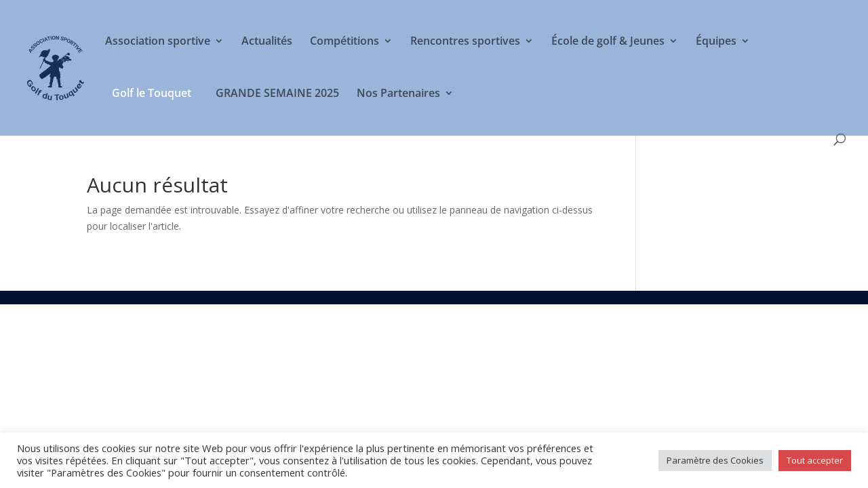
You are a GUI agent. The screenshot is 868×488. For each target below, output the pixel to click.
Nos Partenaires (398, 94)
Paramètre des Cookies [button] (715, 460)
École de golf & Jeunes (608, 42)
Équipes (716, 42)
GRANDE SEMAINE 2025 (277, 94)
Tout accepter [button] (815, 460)
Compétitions (344, 42)
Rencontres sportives (465, 42)
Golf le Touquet (152, 93)
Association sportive (158, 42)
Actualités (267, 42)
